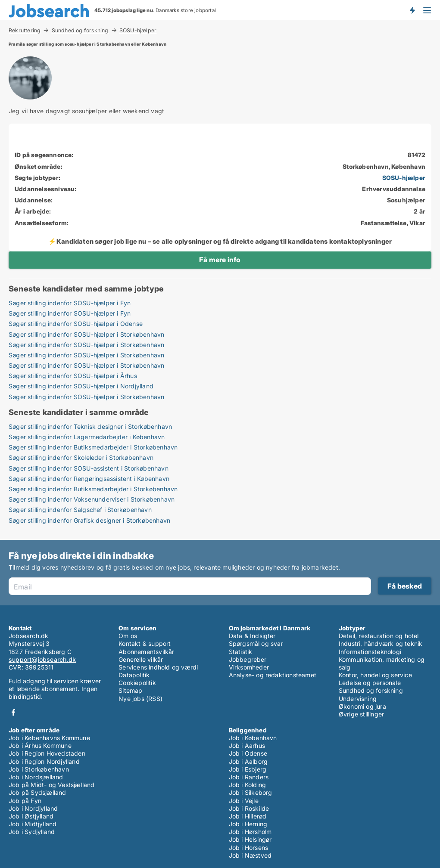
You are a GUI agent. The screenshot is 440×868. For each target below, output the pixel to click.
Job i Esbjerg (248, 769)
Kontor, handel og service (375, 675)
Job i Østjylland (31, 816)
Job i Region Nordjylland (44, 761)
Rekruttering (25, 30)
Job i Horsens (249, 848)
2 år (420, 211)
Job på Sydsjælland (37, 792)
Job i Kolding (248, 785)
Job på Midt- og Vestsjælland (52, 785)
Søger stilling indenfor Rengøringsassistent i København (89, 479)
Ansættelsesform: (42, 223)
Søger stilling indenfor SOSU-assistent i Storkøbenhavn (89, 468)
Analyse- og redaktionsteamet (273, 675)
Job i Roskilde (249, 808)
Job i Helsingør (250, 839)
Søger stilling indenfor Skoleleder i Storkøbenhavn (81, 457)
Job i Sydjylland (32, 832)
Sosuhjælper (406, 200)
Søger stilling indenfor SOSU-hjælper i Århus (73, 376)
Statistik (241, 652)
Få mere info (220, 260)
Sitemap (130, 690)
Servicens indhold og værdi (158, 667)
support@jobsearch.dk (42, 659)
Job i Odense (248, 753)
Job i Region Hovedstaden (47, 753)
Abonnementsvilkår (146, 652)
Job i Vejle (244, 801)
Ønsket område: (39, 166)
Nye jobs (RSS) (140, 699)
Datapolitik (134, 675)
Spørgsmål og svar (256, 643)
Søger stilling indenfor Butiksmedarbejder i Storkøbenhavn (93, 447)
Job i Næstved (250, 855)
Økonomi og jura (362, 706)
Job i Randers (249, 777)
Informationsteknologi (370, 652)
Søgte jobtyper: (37, 178)
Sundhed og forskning (80, 30)
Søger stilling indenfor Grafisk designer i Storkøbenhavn (89, 520)
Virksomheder (249, 667)
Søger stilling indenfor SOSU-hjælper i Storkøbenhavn (86, 334)
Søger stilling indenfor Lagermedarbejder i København (87, 437)
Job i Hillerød (248, 816)
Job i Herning (248, 824)
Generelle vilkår (141, 659)
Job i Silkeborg (251, 792)
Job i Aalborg (248, 761)
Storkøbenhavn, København (384, 166)
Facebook (13, 712)
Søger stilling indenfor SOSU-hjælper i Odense (76, 324)
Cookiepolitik (137, 683)
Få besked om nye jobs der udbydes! (412, 10)
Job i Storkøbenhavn (39, 769)
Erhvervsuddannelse (394, 189)
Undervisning (358, 699)
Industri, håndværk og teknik (381, 643)
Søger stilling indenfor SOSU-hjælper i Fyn (70, 303)
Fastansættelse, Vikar (393, 223)
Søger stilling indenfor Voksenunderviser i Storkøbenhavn (92, 499)
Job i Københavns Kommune (49, 738)
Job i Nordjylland (33, 808)
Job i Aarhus (247, 746)
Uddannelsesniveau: (46, 189)
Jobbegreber (248, 659)
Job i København (253, 738)
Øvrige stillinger (361, 714)
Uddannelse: (34, 200)
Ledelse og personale (370, 683)
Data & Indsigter (252, 636)
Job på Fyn (25, 801)
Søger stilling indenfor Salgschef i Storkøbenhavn (80, 510)
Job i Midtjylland (33, 824)
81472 (417, 155)
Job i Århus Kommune (40, 746)
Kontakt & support (145, 643)
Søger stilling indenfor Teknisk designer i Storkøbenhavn (90, 426)
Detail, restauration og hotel (379, 636)
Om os (128, 636)
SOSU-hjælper (138, 31)
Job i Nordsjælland (36, 777)
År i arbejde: (33, 211)
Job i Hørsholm (250, 832)
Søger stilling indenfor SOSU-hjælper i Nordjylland (81, 386)
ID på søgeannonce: (44, 155)
